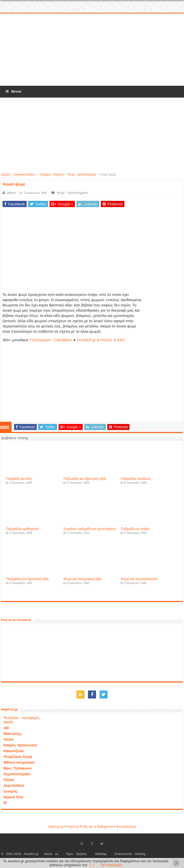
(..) (92, 865)
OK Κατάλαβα (111, 865)
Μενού (13, 91)
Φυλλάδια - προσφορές (22, 718)
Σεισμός (11, 791)
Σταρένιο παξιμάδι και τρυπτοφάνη (90, 529)
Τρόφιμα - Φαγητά (51, 175)
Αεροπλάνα (14, 785)
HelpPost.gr (56, 827)
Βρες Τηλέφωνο (18, 768)
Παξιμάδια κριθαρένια (22, 529)
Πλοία (9, 780)
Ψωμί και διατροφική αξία (83, 579)
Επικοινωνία (123, 854)
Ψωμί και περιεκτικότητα (139, 579)
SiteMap (101, 854)
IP (5, 803)
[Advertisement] (92, 50)
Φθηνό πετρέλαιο (19, 762)
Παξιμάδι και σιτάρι (135, 529)
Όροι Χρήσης (77, 854)
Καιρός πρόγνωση (20, 745)
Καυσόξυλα (14, 751)
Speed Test (13, 797)
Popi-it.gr (73, 827)
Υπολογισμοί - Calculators (51, 340)
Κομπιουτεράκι (17, 774)
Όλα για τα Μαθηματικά (98, 827)
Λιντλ (8, 722)
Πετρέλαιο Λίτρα (18, 757)
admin (11, 193)
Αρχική (6, 175)
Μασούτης (13, 733)
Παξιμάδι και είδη (19, 479)
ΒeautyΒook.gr (126, 827)
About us (51, 854)
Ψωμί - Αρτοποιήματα (82, 175)
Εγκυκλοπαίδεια (25, 175)
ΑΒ (6, 728)
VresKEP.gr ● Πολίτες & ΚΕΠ (101, 340)
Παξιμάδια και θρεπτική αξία (85, 479)
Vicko (9, 739)
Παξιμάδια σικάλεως (136, 479)
